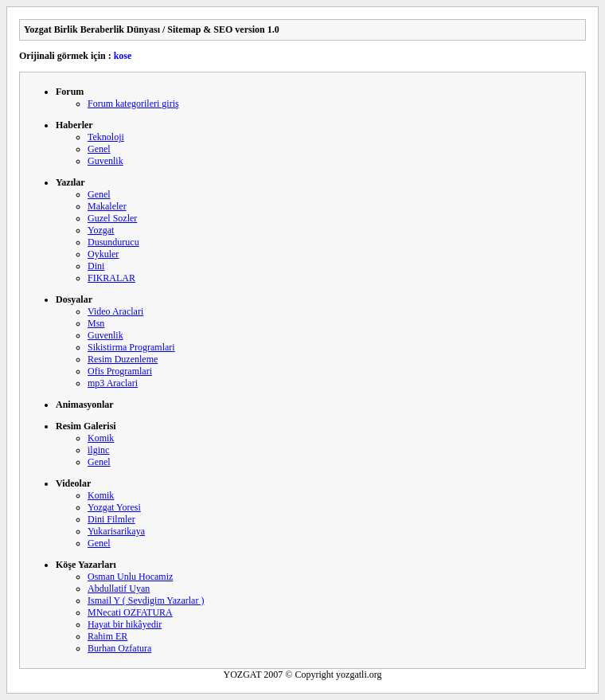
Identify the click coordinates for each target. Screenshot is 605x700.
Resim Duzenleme (123, 359)
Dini (96, 266)
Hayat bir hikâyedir (125, 624)
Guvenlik (105, 161)
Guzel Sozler (112, 218)
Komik (101, 438)
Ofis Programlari (120, 371)
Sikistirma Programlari (131, 347)
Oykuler (103, 254)
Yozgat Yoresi (114, 507)
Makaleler (107, 206)
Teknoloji (106, 137)
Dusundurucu (113, 242)
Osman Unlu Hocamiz (130, 577)
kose (123, 56)
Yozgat (101, 230)
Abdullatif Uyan (119, 589)
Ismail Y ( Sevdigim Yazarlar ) (146, 600)
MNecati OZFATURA (130, 612)
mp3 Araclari (113, 383)
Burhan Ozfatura (119, 648)
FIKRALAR (111, 278)
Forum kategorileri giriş (133, 104)
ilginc (98, 450)
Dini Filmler (111, 519)
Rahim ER (107, 636)
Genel (99, 149)
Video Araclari (115, 311)
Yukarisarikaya (116, 531)
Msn (96, 323)
